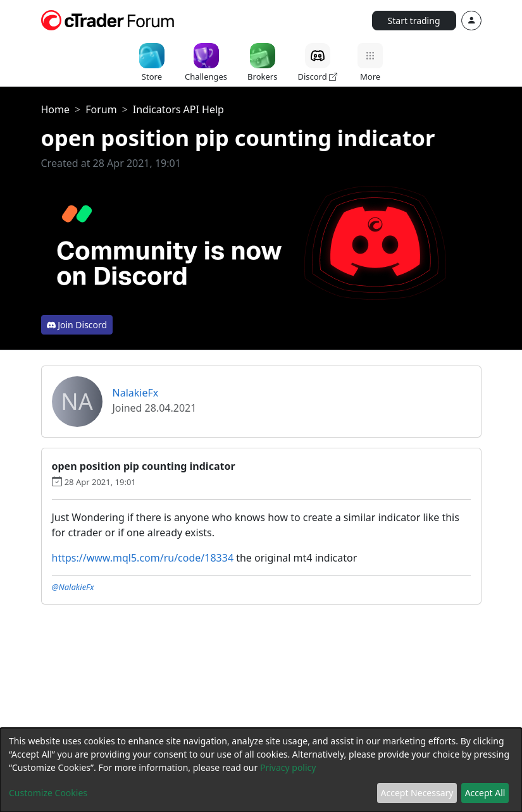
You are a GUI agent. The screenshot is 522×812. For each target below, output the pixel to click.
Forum (101, 109)
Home (56, 109)
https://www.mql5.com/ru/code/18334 (143, 558)
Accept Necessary (417, 793)
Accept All (485, 793)
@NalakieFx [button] (73, 587)
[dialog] (261, 770)
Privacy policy (288, 767)
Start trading (414, 21)
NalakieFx (136, 393)
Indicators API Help (178, 109)
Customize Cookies (48, 793)
